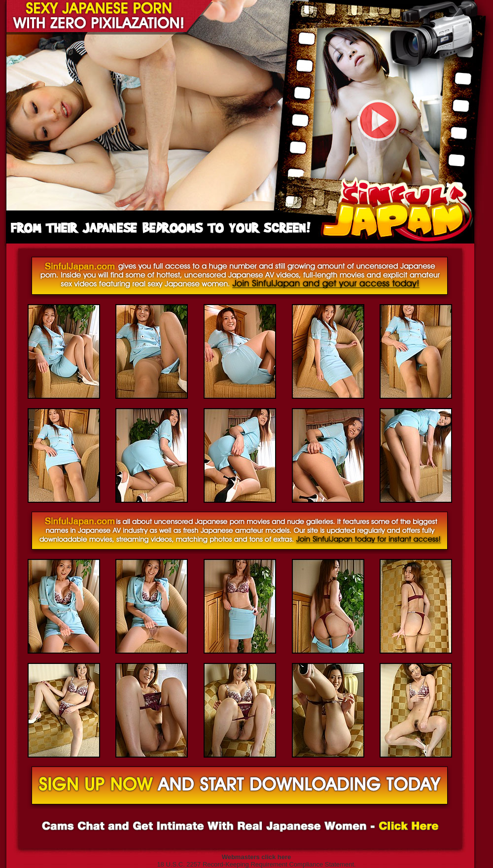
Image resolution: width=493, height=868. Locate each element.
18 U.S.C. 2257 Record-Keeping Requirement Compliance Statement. (256, 864)
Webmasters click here (257, 857)
